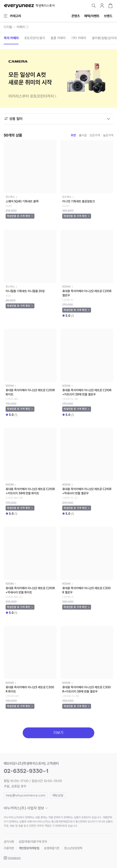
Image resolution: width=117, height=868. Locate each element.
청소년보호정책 (73, 848)
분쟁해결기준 (52, 848)
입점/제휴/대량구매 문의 (33, 842)
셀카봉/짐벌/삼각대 (104, 38)
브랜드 (108, 16)
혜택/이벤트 (92, 16)
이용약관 (9, 848)
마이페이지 (102, 6)
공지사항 (9, 842)
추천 (73, 135)
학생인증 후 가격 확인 (19, 216)
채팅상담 (58, 795)
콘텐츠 (76, 16)
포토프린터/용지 (35, 38)
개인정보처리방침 (29, 848)
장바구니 (110, 6)
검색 (94, 6)
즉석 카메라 (11, 38)
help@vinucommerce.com (26, 795)
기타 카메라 (79, 38)
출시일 (83, 135)
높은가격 (108, 135)
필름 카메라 (58, 38)
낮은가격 (95, 135)
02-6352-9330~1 (26, 771)
